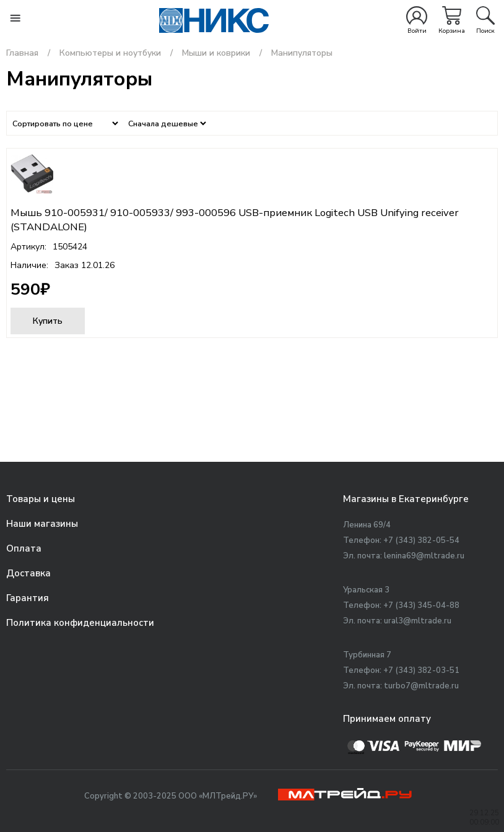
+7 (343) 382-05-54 (421, 540)
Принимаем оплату (387, 719)
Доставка (28, 573)
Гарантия (28, 598)
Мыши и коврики (216, 53)
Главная (22, 53)
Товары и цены (41, 499)
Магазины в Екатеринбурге (406, 499)
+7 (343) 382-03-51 (421, 670)
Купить (48, 321)
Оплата (24, 548)
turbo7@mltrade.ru (421, 686)
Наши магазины (42, 524)
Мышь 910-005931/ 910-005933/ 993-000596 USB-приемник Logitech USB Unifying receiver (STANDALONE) (235, 220)
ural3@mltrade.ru (418, 621)
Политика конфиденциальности (80, 623)
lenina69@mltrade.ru (424, 556)
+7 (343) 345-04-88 (421, 605)
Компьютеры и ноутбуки (110, 53)
